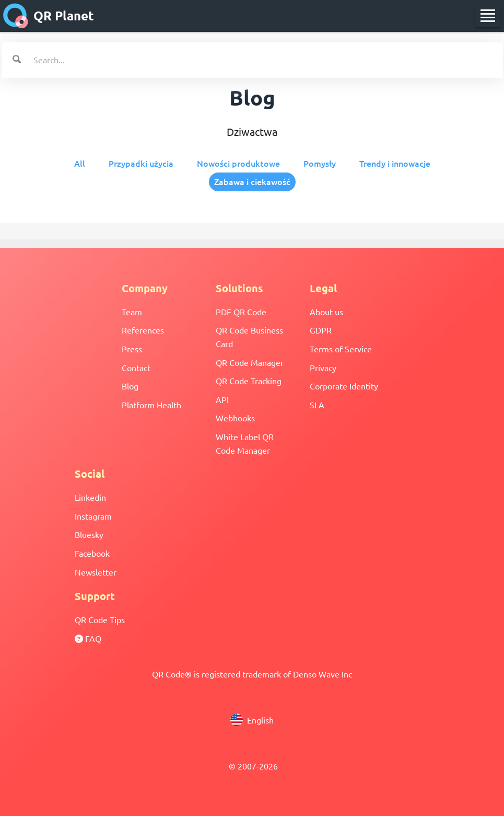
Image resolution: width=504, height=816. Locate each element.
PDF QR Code (241, 312)
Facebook (92, 553)
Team (132, 312)
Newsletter (96, 572)
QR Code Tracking (249, 381)
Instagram (93, 516)
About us (326, 312)
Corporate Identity (344, 386)
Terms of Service (341, 349)
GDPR (321, 330)
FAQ (88, 638)
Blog (130, 386)
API (222, 399)
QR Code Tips (100, 619)
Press (132, 349)
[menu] (488, 16)
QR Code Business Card (249, 337)
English (252, 720)
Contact (136, 367)
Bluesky (89, 534)
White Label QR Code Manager (245, 443)
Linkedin (90, 497)
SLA (317, 405)
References (143, 330)
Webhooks (235, 418)
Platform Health (151, 405)
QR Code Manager (250, 362)
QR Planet (49, 16)
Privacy (323, 367)
